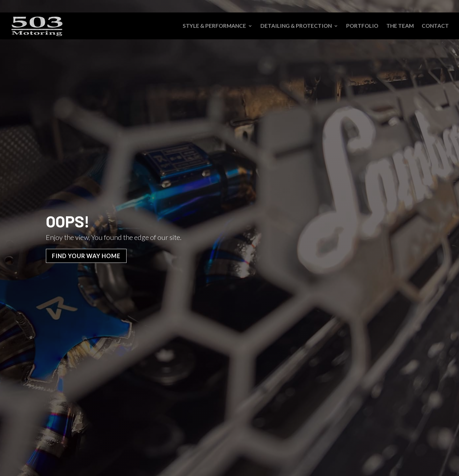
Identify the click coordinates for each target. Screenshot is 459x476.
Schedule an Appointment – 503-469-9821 (390, 7)
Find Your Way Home (86, 256)
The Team (400, 27)
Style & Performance (214, 27)
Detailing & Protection (296, 27)
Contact (435, 27)
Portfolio (362, 27)
